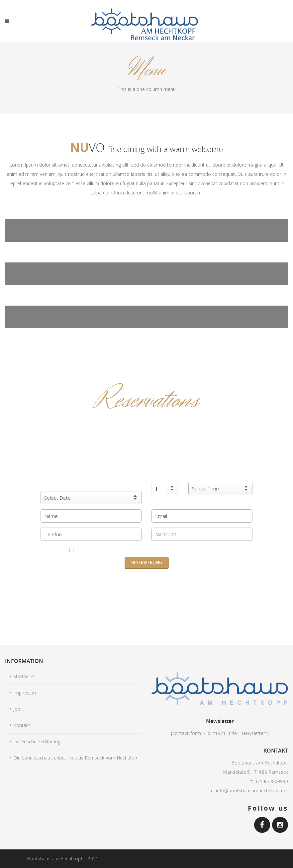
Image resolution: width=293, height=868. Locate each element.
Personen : (165, 475)
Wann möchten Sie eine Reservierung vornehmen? (91, 480)
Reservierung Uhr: (221, 475)
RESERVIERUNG (147, 562)
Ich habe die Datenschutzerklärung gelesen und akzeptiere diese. (146, 550)
